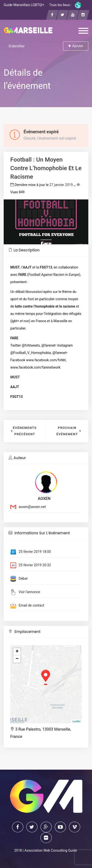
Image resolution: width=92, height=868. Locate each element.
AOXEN (44, 499)
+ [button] (17, 652)
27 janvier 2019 (61, 185)
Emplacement (25, 632)
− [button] (17, 659)
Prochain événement (67, 431)
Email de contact (31, 605)
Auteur (17, 458)
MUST (15, 377)
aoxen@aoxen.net (32, 507)
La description (24, 250)
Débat (23, 579)
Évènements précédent (25, 431)
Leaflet (76, 721)
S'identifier (17, 46)
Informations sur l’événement (39, 533)
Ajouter (76, 46)
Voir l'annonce (29, 592)
